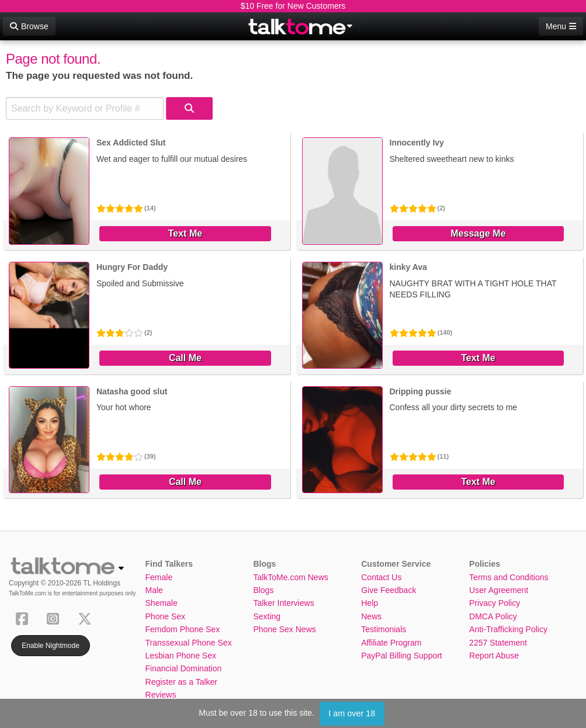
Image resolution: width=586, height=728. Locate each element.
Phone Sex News (284, 629)
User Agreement (499, 590)
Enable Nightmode (51, 646)
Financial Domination (184, 668)
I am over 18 (352, 713)
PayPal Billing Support (402, 656)
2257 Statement (498, 643)
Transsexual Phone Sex (189, 643)
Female (159, 577)
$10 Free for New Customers (293, 6)
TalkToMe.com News (290, 577)
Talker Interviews (283, 603)
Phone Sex (166, 616)
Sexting (267, 616)
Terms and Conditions (509, 577)
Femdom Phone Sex (183, 629)
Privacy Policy (495, 603)
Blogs (263, 590)
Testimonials (384, 629)
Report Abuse (494, 656)
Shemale (162, 603)
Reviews (161, 695)
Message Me (478, 233)
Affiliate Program (391, 643)
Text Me (185, 233)
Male (154, 590)
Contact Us (381, 577)
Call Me (185, 358)
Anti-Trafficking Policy (508, 629)
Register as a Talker (181, 682)
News (371, 616)
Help (370, 603)
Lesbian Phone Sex (181, 656)
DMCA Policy (493, 616)
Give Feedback (389, 590)
